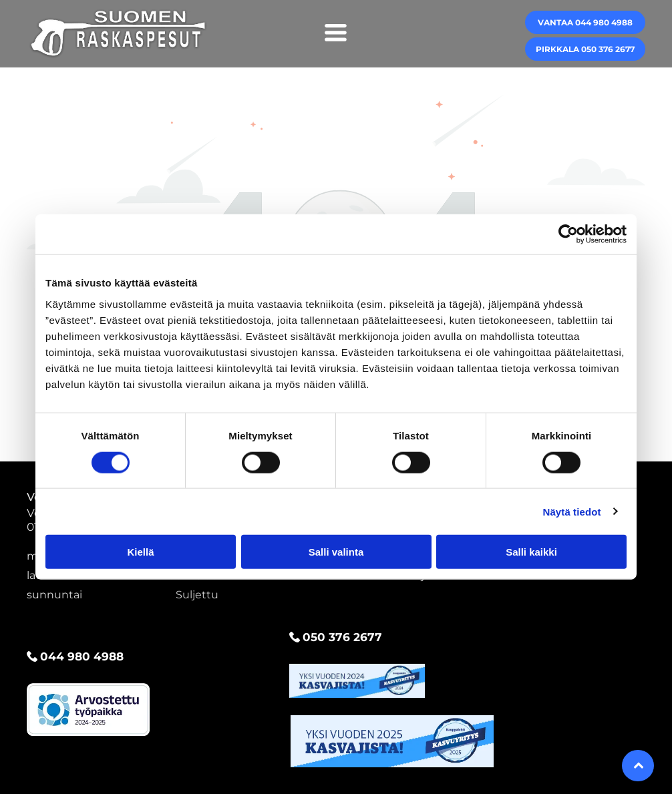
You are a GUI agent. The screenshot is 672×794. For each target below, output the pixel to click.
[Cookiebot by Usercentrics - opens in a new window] (568, 234)
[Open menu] (336, 33)
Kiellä (140, 552)
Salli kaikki (531, 552)
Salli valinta (336, 552)
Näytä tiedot (572, 511)
